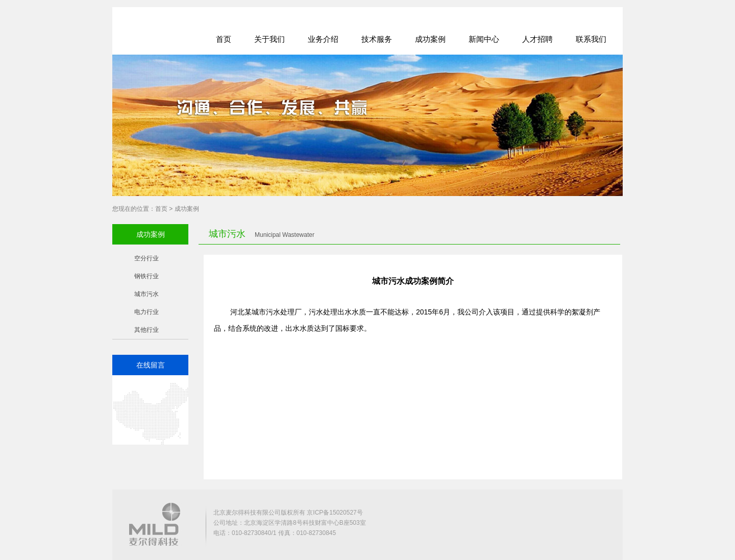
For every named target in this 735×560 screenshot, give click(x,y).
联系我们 (591, 39)
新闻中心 (484, 39)
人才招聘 (537, 39)
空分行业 (146, 258)
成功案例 (430, 39)
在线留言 (151, 365)
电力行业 (146, 312)
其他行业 (146, 330)
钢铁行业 (146, 276)
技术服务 (377, 39)
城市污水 (146, 294)
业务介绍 (323, 39)
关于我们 (269, 39)
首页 (224, 39)
